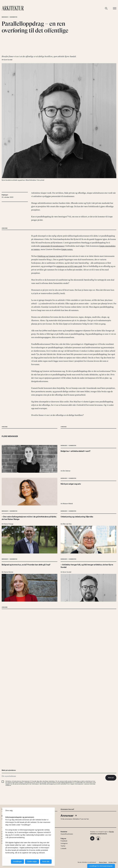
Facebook (64, 841)
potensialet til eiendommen (53, 331)
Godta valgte (32, 861)
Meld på (111, 778)
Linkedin (63, 848)
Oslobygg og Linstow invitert (50, 341)
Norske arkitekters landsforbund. (102, 833)
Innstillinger (17, 861)
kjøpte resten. (67, 335)
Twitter (63, 846)
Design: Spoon (103, 862)
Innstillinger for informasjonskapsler (101, 866)
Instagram (64, 843)
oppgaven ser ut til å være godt (69, 351)
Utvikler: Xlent (112, 862)
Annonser (69, 816)
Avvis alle (46, 861)
